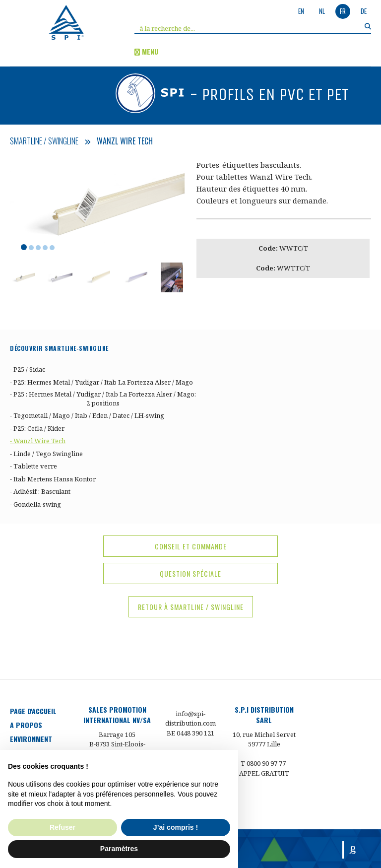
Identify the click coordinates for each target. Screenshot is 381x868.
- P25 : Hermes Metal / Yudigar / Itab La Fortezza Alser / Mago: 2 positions (103, 399)
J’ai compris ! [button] (176, 827)
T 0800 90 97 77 (263, 763)
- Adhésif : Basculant (40, 491)
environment (31, 739)
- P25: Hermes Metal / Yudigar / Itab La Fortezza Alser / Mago (101, 382)
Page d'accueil (33, 711)
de (364, 11)
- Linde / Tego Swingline (46, 454)
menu (146, 51)
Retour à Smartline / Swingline (191, 607)
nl (322, 11)
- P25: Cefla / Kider (37, 428)
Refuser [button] (63, 827)
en (301, 11)
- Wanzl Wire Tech (38, 441)
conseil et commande (191, 546)
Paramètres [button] (119, 849)
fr (343, 11)
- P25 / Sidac (28, 369)
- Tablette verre (33, 466)
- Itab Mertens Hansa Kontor (53, 479)
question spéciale (190, 573)
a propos (26, 725)
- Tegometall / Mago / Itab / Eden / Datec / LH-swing (87, 415)
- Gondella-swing (35, 504)
